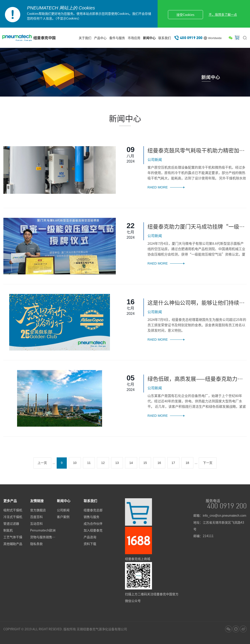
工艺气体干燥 (13, 537)
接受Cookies (186, 15)
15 (145, 463)
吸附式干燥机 (13, 510)
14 (131, 463)
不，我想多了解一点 (223, 14)
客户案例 (63, 517)
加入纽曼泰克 (93, 530)
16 (159, 463)
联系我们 (165, 38)
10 (75, 463)
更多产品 (10, 501)
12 (103, 463)
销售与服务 (92, 517)
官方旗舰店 (38, 510)
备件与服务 (117, 38)
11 (89, 463)
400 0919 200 (191, 38)
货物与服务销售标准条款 (44, 537)
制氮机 (8, 530)
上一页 (42, 463)
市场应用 (134, 38)
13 (117, 463)
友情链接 (37, 501)
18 (187, 463)
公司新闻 (63, 510)
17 (173, 463)
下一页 (208, 463)
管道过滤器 (11, 524)
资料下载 (90, 544)
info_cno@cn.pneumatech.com (224, 515)
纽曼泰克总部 (93, 510)
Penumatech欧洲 (43, 530)
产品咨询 (90, 537)
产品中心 (100, 38)
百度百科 (36, 517)
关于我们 (85, 38)
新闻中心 (149, 38)
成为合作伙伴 (93, 524)
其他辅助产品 (13, 544)
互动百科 (36, 524)
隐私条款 (36, 544)
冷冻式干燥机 (13, 517)
